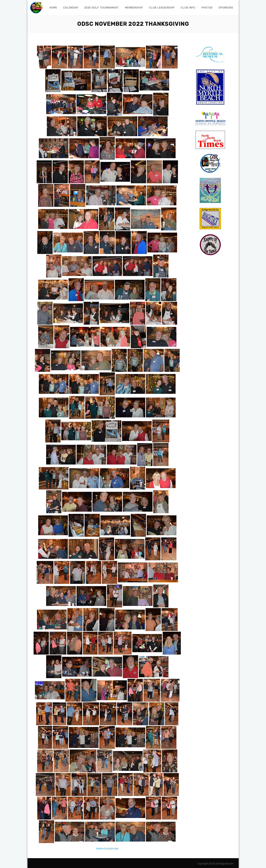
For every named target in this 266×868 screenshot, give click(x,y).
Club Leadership (162, 8)
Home (53, 8)
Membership (134, 8)
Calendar (71, 8)
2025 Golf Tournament (101, 8)
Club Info (188, 8)
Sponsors (226, 8)
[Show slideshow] (107, 849)
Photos (207, 8)
